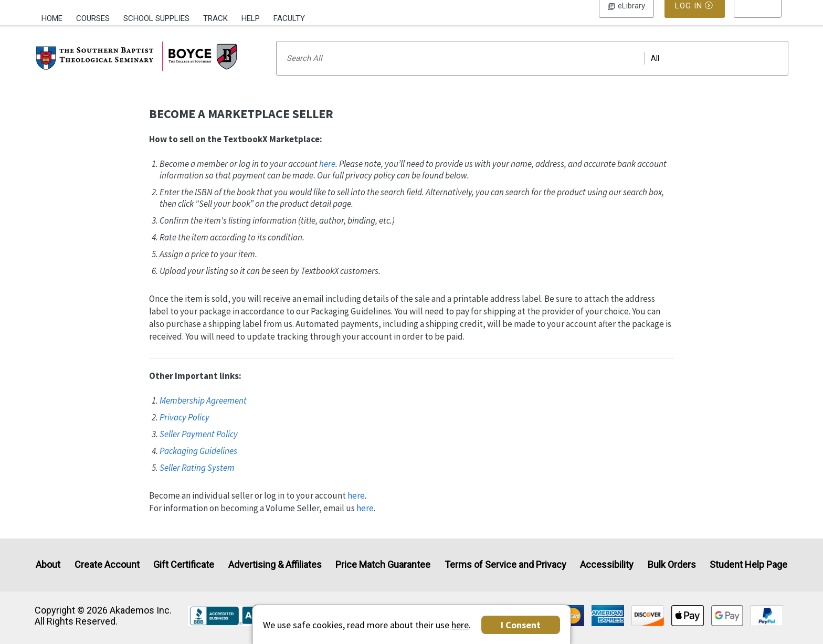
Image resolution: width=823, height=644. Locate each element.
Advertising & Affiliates (275, 565)
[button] (758, 18)
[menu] (758, 18)
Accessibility (607, 565)
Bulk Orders (672, 565)
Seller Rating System (197, 481)
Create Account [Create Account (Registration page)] (107, 565)
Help (251, 18)
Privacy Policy (184, 431)
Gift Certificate (184, 565)
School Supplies (156, 18)
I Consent (521, 625)
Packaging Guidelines (198, 464)
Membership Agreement (203, 414)
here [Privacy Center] (460, 625)
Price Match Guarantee (383, 565)
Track (215, 18)
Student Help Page (748, 565)
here (327, 177)
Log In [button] (626, 18)
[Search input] (532, 72)
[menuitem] (55, 17)
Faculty (289, 18)
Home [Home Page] (52, 18)
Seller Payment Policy (199, 448)
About (48, 565)
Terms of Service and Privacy (505, 565)
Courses (93, 18)
